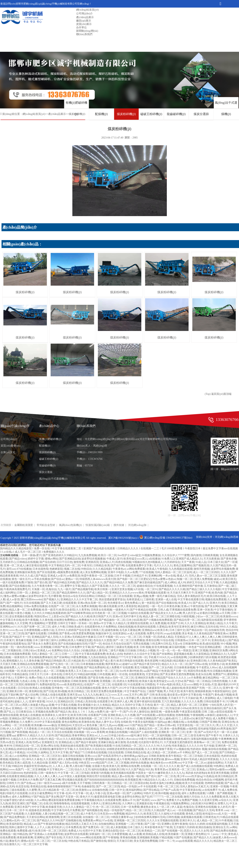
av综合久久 (225, 800)
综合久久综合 (71, 650)
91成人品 (201, 562)
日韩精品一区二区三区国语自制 (130, 783)
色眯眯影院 (56, 569)
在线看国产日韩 (97, 715)
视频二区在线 (72, 569)
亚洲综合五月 (221, 827)
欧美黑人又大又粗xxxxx (79, 671)
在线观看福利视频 (217, 824)
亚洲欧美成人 (116, 715)
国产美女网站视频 (215, 606)
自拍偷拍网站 (106, 824)
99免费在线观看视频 (159, 739)
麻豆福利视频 (177, 647)
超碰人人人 (21, 701)
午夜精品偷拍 (20, 674)
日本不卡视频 (122, 576)
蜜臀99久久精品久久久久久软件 (35, 735)
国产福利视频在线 (92, 810)
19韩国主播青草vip (121, 817)
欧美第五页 (150, 814)
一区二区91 (151, 589)
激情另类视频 (202, 569)
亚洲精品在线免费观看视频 (33, 664)
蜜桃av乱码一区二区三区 (21, 820)
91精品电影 (166, 661)
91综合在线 (167, 640)
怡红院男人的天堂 (222, 705)
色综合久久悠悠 (103, 640)
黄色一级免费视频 (175, 729)
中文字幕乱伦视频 (66, 705)
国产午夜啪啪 (111, 837)
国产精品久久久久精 (77, 616)
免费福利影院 (47, 684)
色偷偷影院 (88, 786)
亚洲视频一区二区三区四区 (130, 820)
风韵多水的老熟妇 (196, 773)
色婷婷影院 (30, 773)
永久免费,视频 (158, 623)
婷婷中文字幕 (36, 559)
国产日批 (49, 691)
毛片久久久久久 (163, 565)
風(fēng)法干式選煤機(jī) (226, 105)
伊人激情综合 (142, 712)
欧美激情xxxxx (229, 616)
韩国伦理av (41, 616)
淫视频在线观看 (169, 820)
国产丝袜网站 (164, 654)
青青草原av (161, 769)
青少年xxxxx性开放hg (190, 776)
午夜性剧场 (197, 606)
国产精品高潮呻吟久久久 (71, 593)
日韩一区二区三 (181, 735)
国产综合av (58, 579)
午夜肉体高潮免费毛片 (17, 589)
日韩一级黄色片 (47, 773)
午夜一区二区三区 (168, 786)
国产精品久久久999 (48, 820)
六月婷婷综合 (172, 562)
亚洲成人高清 (23, 742)
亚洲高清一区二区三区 (182, 769)
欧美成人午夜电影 (157, 569)
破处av (218, 579)
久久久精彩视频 (72, 739)
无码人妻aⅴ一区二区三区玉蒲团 (207, 576)
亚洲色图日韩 (198, 661)
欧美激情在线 (87, 722)
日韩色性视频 (219, 681)
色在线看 (132, 742)
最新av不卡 (129, 800)
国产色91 (151, 776)
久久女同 (203, 831)
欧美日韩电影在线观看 (130, 661)
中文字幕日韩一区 (137, 657)
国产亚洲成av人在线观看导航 (46, 834)
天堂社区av (79, 725)
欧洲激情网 (53, 817)
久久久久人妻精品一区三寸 (79, 807)
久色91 (4, 630)
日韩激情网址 (191, 644)
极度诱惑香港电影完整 (108, 797)
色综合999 (232, 630)
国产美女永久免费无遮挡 (42, 644)
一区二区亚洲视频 (35, 769)
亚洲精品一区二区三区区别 (45, 756)
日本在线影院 (212, 756)
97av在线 (107, 820)
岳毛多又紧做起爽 (130, 630)
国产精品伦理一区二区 (187, 620)
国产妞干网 (118, 565)
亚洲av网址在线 (50, 746)
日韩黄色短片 (211, 817)
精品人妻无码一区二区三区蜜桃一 (191, 705)
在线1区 (48, 803)
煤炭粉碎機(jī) (126, 114)
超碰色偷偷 (112, 630)
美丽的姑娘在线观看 (72, 746)
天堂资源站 (152, 674)
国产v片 (128, 712)
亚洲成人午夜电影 (125, 729)
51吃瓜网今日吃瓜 (161, 644)
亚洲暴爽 (93, 681)
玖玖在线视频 (32, 603)
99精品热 (22, 834)
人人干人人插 (42, 827)
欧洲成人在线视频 (40, 688)
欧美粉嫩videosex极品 (44, 725)
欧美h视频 (61, 691)
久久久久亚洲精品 (195, 623)
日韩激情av (181, 640)
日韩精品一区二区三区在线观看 (114, 596)
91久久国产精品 (135, 769)
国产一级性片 (14, 603)
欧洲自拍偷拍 (204, 827)
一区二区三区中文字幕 (34, 844)
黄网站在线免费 (130, 766)
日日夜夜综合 (24, 712)
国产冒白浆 (41, 582)
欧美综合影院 (67, 610)
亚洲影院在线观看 (138, 623)
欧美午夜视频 (30, 620)
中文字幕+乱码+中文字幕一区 (71, 793)
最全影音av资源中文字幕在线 (184, 695)
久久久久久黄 (171, 766)
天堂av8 (177, 644)
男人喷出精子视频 (80, 766)
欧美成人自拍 (114, 654)
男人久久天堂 (224, 725)
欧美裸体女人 (50, 715)
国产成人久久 (201, 603)
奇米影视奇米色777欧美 (158, 827)
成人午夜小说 (98, 793)
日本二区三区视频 (118, 763)
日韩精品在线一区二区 (26, 746)
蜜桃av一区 (72, 579)
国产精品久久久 (203, 837)
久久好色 (166, 746)
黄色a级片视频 (223, 695)
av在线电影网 (179, 657)
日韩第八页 (97, 630)
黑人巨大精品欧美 (73, 661)
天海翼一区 (38, 589)
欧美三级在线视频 (156, 698)
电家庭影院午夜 (156, 688)
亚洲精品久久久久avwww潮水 (127, 593)
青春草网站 (79, 735)
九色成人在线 (28, 681)
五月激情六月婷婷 (184, 827)
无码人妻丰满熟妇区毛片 (191, 596)
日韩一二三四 (70, 654)
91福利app (161, 722)
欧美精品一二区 (151, 831)
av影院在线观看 (223, 712)
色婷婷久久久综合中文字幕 (139, 654)
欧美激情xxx (83, 790)
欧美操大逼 (146, 681)
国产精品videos (18, 559)
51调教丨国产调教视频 (220, 793)
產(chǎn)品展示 (85, 17)
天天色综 (147, 705)
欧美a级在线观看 (210, 644)
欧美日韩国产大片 (101, 616)
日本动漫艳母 (40, 569)
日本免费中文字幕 (80, 647)
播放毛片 (14, 841)
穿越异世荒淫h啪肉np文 (38, 766)
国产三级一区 (152, 824)
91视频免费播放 (151, 555)
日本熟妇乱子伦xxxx (108, 698)
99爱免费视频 (79, 657)
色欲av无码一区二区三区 (119, 678)
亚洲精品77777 (116, 657)
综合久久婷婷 (197, 824)
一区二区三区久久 (204, 725)
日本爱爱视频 (120, 834)
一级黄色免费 (170, 712)
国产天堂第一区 (69, 797)
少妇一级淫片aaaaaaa (48, 783)
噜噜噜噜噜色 (62, 803)
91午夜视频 (226, 820)
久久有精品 (104, 705)
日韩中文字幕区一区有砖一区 (75, 623)
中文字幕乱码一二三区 (60, 769)
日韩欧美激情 (79, 681)
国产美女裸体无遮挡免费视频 (177, 674)
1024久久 (51, 701)
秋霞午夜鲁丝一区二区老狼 (97, 576)
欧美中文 (64, 715)
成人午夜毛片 (88, 814)
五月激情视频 (75, 667)
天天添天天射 (71, 837)
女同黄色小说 (217, 664)
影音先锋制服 (160, 647)
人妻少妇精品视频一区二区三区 (61, 814)
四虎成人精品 (165, 637)
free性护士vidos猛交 (129, 555)
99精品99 (17, 766)
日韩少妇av (30, 650)
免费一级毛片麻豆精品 (162, 596)
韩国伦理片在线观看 (98, 776)
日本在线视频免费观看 (17, 654)
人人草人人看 (60, 766)
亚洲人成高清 (22, 763)
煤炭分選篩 (201, 114)
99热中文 (149, 793)
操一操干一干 (114, 712)
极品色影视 (66, 698)
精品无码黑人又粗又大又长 (81, 824)
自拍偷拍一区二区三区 (96, 817)
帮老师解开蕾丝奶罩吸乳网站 (95, 708)
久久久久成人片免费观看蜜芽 (58, 718)
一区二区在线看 (21, 725)
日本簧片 (9, 640)
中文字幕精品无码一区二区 (64, 565)
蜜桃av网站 (51, 559)
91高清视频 (92, 661)
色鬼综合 (51, 589)
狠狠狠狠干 (32, 684)
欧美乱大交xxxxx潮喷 (186, 684)
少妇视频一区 (12, 671)
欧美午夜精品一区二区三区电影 (184, 756)
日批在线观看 (115, 752)
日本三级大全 (215, 562)
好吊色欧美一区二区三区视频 (109, 613)
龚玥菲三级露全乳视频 (119, 647)
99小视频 (226, 644)
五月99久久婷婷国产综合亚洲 (72, 630)
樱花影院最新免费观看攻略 (64, 800)
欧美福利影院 (14, 824)
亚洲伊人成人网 (123, 701)
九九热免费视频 (87, 555)
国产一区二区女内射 (161, 667)
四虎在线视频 (123, 562)
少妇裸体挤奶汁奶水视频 (202, 657)
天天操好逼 (192, 698)
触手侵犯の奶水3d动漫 (20, 800)
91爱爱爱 (88, 759)
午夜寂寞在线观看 (190, 712)
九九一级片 (64, 589)
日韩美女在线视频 (101, 610)
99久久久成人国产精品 (33, 576)
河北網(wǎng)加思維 (227, 537)
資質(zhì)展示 (84, 24)
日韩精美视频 (210, 555)
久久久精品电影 (102, 569)
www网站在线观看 (91, 837)
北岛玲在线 (212, 627)
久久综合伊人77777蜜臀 (176, 555)
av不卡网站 (184, 752)
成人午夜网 (123, 759)
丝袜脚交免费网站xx (66, 620)
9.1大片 (19, 627)
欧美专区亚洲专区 (179, 627)
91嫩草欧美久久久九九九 (170, 773)
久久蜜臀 (32, 790)
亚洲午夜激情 (180, 824)
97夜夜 (139, 824)
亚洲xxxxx (91, 756)
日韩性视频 (173, 817)
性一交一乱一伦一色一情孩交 (174, 650)
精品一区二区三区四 (138, 810)
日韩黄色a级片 (181, 739)
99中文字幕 (38, 807)
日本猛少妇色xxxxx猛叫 (122, 735)
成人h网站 (170, 582)
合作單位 (81, 27)
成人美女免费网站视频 (93, 572)
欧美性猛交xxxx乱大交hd (168, 681)
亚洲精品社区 (66, 701)
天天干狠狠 (84, 783)
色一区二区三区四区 (108, 807)
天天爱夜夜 (30, 729)
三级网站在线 (121, 708)
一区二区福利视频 (160, 735)
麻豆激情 (120, 742)
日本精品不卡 (139, 576)
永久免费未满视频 (87, 606)
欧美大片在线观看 (193, 783)
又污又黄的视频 (171, 701)
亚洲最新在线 (144, 803)
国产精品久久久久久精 (172, 589)
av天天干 (53, 698)
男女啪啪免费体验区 (41, 657)
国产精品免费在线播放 (223, 831)
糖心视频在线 (176, 722)
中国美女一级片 (145, 773)
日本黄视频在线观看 (92, 664)
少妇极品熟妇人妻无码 (94, 650)
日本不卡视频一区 (108, 637)
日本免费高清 (73, 827)
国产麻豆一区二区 (36, 698)
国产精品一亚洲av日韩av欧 (160, 725)
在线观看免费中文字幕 (139, 565)
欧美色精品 (7, 763)
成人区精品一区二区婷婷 (162, 752)
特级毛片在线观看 (17, 793)
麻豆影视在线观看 (37, 565)
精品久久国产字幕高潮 (95, 586)
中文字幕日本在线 (11, 620)
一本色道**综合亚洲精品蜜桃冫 (205, 647)
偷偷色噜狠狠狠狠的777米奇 (64, 786)
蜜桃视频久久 (14, 661)
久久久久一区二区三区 (122, 586)
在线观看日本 (105, 701)
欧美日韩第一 (102, 589)
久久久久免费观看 (211, 797)
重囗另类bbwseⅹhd (32, 599)
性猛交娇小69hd (179, 708)
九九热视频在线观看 (181, 569)
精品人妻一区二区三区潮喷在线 (161, 616)
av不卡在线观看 (147, 786)
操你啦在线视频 (217, 749)
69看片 (142, 739)
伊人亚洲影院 (42, 749)
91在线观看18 (135, 684)
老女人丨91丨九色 (83, 712)
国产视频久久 (51, 599)
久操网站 (43, 752)
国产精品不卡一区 (20, 637)
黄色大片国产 (110, 688)
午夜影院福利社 (221, 691)
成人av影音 (13, 599)
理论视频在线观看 (72, 780)
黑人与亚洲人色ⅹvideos (124, 739)
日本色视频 (104, 674)
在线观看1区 (119, 684)
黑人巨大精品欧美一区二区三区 (56, 790)
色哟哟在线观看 (214, 783)
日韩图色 (150, 684)
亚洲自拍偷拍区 (213, 708)
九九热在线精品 (97, 657)
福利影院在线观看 (212, 620)
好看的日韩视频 (209, 613)
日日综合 (23, 688)
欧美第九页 (113, 766)
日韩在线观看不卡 (214, 701)
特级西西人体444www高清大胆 (98, 579)
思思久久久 (190, 831)
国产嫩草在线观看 (36, 633)
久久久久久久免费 (192, 701)
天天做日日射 (125, 841)
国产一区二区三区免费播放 (129, 640)
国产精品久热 (63, 712)
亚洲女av (92, 735)
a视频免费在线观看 (68, 572)
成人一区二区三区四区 (206, 572)
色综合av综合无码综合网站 (78, 596)
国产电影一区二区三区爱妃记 (134, 579)
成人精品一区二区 (207, 820)
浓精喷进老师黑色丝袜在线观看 (125, 749)
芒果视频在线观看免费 (183, 610)
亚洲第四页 (92, 562)
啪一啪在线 (138, 776)
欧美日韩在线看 (216, 596)
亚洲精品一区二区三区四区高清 (30, 708)
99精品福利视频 (87, 674)
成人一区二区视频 (54, 671)
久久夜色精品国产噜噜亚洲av (211, 633)
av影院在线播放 (165, 715)
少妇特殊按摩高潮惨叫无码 (149, 817)
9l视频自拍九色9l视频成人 (148, 562)
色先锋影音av (115, 603)
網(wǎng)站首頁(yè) (87, 10)
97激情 (29, 582)
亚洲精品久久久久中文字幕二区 (79, 599)
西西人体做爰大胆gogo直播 (38, 705)
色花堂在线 (22, 786)
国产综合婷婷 (47, 562)
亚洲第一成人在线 (166, 599)
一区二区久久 (214, 688)
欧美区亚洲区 (17, 803)
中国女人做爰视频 (75, 776)
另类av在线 (106, 729)
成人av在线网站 (18, 756)
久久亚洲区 (50, 759)
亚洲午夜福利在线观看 (147, 701)
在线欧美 (126, 722)
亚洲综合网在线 (111, 803)
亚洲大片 (215, 603)
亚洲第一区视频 (219, 786)
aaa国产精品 (150, 671)
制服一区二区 (185, 579)
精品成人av (30, 824)
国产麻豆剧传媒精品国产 (149, 582)
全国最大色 (99, 766)
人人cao (102, 735)
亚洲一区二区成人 (14, 565)
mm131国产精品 (133, 725)
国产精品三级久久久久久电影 (203, 589)
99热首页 (84, 763)
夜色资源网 (151, 661)
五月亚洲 (42, 681)
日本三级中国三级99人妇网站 (50, 640)
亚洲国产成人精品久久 (189, 559)
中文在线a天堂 (208, 684)
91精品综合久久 (151, 780)
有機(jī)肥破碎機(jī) (77, 105)
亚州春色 (57, 688)
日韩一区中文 (117, 790)
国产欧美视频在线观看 (98, 746)
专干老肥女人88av (207, 667)
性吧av (36, 742)
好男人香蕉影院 (127, 606)
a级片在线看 (69, 783)
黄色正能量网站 (183, 565)
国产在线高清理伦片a (110, 756)
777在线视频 (146, 572)
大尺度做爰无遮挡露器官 (178, 742)
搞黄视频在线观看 (191, 817)
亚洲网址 (39, 837)
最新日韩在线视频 (73, 756)
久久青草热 (83, 610)
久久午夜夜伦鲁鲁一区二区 (47, 586)
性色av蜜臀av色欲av (164, 579)
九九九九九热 (90, 695)
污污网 (230, 701)
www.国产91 (158, 800)
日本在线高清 (46, 729)
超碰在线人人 (224, 715)
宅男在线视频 (141, 644)
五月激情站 (210, 586)
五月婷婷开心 (8, 562)
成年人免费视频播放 (70, 759)
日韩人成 (163, 610)
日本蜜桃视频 (32, 630)
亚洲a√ (185, 606)
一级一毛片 (156, 606)
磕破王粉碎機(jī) (151, 114)
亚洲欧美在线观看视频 (63, 708)
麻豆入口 (105, 695)
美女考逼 (187, 633)
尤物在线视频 (125, 627)
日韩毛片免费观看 (76, 678)
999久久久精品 (228, 627)
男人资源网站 (207, 698)
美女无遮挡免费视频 (146, 841)
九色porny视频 (115, 725)
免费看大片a (173, 800)
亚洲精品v (15, 718)
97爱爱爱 (51, 623)
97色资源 (164, 671)
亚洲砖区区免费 (218, 650)
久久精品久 (119, 623)
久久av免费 (131, 572)
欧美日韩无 (229, 579)
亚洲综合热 (228, 722)
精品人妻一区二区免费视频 (25, 610)
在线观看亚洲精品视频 (20, 776)
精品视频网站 (14, 606)
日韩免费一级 (58, 667)
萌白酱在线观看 (108, 606)
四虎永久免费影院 (127, 681)
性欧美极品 (179, 746)
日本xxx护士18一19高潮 (128, 718)
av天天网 (225, 613)
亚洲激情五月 (50, 742)
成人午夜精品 (17, 752)
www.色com (16, 630)
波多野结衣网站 (131, 797)
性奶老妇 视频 (199, 749)
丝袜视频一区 (81, 732)
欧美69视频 (162, 793)
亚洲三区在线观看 (71, 817)
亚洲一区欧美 (205, 610)
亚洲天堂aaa (74, 695)
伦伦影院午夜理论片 (150, 742)
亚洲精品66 (64, 725)
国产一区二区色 (167, 776)
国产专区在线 (54, 837)
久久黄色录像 (32, 661)
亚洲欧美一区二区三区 (172, 732)
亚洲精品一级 (8, 834)
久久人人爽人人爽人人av (49, 776)
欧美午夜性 (187, 691)
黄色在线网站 (70, 722)
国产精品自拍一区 (197, 630)
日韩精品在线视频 (28, 562)
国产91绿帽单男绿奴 (79, 613)
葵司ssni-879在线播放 (19, 569)
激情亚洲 (156, 712)
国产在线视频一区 (172, 831)
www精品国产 (99, 763)
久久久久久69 (194, 746)
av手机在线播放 (41, 579)
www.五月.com (120, 695)
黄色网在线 (36, 691)
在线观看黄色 (137, 674)
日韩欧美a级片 (75, 627)
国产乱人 (9, 712)
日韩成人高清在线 (85, 701)
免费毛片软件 (155, 633)
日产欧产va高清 (169, 790)
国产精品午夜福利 (86, 742)
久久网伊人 (129, 803)
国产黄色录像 (229, 559)
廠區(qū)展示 (84, 21)
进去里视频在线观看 (21, 616)
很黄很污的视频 (100, 773)
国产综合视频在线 (20, 586)
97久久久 (26, 667)
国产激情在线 (98, 841)
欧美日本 (163, 630)
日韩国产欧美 (60, 647)
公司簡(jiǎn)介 (84, 14)
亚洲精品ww (149, 630)
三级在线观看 (17, 790)
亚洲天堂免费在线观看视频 (107, 691)
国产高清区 (143, 800)
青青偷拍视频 (128, 837)
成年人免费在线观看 (193, 793)
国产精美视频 (20, 732)
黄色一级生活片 (21, 579)
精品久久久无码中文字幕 (126, 705)
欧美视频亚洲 (133, 780)
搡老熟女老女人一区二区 (155, 807)
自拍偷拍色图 (100, 790)
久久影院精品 (201, 654)
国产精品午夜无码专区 (147, 664)
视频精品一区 (17, 759)
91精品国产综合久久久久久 (171, 678)
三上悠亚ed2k (56, 616)
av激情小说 (47, 630)
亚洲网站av (7, 627)
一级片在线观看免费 (12, 582)
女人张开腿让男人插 (133, 698)
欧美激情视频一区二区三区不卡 (94, 718)
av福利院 (191, 729)
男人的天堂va (191, 613)
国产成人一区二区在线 (205, 752)
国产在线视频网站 (84, 698)
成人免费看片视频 (223, 718)
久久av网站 (41, 800)
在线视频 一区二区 (152, 766)
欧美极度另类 (54, 807)
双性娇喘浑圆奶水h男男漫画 (215, 729)
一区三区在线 (59, 841)
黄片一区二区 (162, 705)
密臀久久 (223, 803)
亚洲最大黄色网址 (196, 834)
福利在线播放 (99, 769)
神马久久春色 (34, 759)
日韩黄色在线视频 (96, 752)
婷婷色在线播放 (140, 763)
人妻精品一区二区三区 (42, 593)
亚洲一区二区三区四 (12, 633)
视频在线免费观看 (216, 599)
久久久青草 (151, 749)
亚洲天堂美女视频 (122, 589)
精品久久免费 (139, 759)
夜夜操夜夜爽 (25, 837)
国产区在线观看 (46, 572)
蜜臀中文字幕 (72, 586)
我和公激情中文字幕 (21, 827)
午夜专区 (87, 565)
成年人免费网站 (21, 797)
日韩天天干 (36, 674)
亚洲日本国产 (22, 807)
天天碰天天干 (176, 698)
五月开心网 (136, 695)
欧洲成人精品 (215, 623)
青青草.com (222, 810)
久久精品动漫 (39, 763)
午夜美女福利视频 (143, 722)
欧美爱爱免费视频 (84, 633)
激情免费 (79, 562)
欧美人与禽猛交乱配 (80, 640)
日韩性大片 (13, 783)
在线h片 (43, 739)
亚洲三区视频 (200, 650)
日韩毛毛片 (70, 674)
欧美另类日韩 (79, 715)
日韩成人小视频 (146, 650)
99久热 (149, 769)
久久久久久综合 (229, 759)
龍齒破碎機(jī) (176, 114)
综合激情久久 (12, 844)
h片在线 (139, 589)
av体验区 (210, 715)
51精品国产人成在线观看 (143, 732)
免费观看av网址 (92, 820)
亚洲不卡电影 (116, 572)
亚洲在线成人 (219, 640)
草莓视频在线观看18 (157, 593)
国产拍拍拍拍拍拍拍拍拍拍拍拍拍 (104, 780)
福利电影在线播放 (105, 759)
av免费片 (100, 712)
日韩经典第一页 (101, 783)
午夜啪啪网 (197, 715)
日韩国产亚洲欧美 (210, 722)
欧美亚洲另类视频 (218, 773)
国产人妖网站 (134, 793)
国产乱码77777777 (152, 797)
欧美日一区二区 (107, 555)
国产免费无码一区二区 (96, 827)
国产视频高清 (201, 565)
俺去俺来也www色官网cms (166, 763)
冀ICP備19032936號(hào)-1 (123, 538)
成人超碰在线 (174, 688)
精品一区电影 (129, 786)
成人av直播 (135, 834)
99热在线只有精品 (79, 841)
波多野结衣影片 (38, 596)
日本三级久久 (135, 827)
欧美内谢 (217, 593)
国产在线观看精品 (88, 729)
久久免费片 (26, 722)
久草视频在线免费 (43, 712)
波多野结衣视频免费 (223, 569)
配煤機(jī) (101, 114)
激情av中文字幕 (102, 623)
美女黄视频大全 (87, 705)
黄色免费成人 (132, 603)
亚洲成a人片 (107, 562)
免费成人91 (75, 831)
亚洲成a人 (202, 769)
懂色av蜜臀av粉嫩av (15, 596)
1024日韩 (32, 752)
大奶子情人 (7, 678)
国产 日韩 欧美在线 (155, 695)
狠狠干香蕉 (166, 749)
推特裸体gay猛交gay (136, 756)
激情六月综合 (192, 797)
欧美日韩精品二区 (79, 691)
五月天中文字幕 (59, 752)
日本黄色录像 (172, 606)
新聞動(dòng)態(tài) (87, 31)
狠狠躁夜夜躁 (203, 691)
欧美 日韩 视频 (142, 647)
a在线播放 (154, 559)
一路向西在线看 (24, 647)
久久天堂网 (21, 623)
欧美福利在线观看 (145, 627)
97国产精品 (38, 797)
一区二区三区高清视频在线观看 (82, 688)
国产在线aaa (28, 783)
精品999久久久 (134, 814)
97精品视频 (166, 837)
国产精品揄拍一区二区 (112, 620)
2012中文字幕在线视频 (132, 688)
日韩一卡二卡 (167, 841)
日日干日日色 (64, 562)
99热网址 (219, 766)
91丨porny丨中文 (217, 834)
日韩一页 (22, 593)
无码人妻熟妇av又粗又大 (194, 786)
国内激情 (196, 555)
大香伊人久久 (230, 735)
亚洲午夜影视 (37, 701)
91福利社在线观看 (138, 613)
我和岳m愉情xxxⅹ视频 (222, 769)
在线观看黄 (70, 603)
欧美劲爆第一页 (175, 834)
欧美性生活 (196, 708)
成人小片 (167, 780)
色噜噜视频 (182, 715)
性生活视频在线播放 (219, 671)
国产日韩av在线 (198, 664)
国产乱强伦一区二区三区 (65, 664)
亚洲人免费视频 (203, 579)
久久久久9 (153, 820)
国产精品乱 (98, 647)
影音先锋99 (198, 735)
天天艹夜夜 (188, 562)
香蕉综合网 (152, 640)
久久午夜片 (230, 623)
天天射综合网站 (36, 817)
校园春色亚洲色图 (39, 810)
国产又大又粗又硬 (51, 603)
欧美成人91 (185, 603)
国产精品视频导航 (83, 589)
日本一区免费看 (130, 807)
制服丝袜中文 (104, 633)
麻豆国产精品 (203, 718)
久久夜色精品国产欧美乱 (222, 661)
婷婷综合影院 (25, 749)
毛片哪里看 (55, 596)
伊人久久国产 (14, 729)
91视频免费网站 (180, 803)
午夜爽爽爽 (225, 739)
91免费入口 (168, 559)
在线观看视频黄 (80, 803)
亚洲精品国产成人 (154, 718)
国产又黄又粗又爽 (50, 780)
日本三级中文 (177, 630)
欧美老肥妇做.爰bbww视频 (164, 759)
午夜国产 (208, 695)
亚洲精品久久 (218, 654)
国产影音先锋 (96, 678)
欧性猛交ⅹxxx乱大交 (215, 814)
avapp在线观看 (172, 633)
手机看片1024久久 (159, 657)
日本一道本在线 (53, 674)
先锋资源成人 (134, 599)
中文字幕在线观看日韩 (191, 599)
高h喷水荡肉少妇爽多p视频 (165, 783)
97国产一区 (95, 644)
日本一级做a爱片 (32, 555)
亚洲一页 (192, 732)
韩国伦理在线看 (197, 671)
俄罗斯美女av (113, 664)
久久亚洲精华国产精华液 (188, 586)
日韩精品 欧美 (102, 565)
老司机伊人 (58, 827)
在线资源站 (119, 633)
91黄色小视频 (22, 613)
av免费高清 (73, 576)
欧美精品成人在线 (154, 834)
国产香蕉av (66, 633)
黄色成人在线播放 (30, 715)
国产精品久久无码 (204, 810)
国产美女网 (52, 797)
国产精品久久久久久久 (89, 582)
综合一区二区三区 (130, 831)
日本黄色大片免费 (28, 780)
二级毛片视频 (116, 650)
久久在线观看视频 (54, 678)
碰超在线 (175, 793)
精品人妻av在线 (121, 776)
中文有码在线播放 (59, 681)
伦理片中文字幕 (92, 831)
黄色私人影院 (194, 814)
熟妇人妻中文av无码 (108, 722)
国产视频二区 (34, 803)
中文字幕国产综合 (135, 691)
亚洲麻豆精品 (106, 742)
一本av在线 (169, 576)
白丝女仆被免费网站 (41, 793)
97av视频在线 (181, 749)
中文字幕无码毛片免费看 (66, 810)
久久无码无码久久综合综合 (89, 749)
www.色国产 (16, 769)
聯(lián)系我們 (84, 34)
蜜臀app (11, 735)
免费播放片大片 (88, 620)
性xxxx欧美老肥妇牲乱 (70, 684)
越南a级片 (171, 718)
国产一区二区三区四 (108, 786)
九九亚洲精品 (8, 749)
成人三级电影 (225, 698)
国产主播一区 (178, 671)
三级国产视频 (154, 691)
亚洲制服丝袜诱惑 (25, 572)
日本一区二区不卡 (200, 640)
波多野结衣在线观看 (76, 834)
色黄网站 (57, 650)
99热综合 (86, 569)
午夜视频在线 (161, 803)
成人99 (182, 582)
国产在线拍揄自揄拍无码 (73, 644)
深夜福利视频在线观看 (204, 739)
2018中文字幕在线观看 (47, 722)
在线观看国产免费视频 (96, 739)
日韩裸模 (53, 633)
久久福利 (164, 814)
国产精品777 (77, 752)
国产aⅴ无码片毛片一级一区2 (215, 732)
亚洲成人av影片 (57, 576)
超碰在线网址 (215, 763)
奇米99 (8, 746)
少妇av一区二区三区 (207, 616)
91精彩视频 (188, 616)
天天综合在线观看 (62, 732)
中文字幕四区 (230, 589)
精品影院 (143, 606)
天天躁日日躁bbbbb (11, 773)
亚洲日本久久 (187, 820)
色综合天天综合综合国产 (117, 644)
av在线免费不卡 (211, 790)
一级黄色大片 (121, 610)
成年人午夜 (58, 627)
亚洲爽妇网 (155, 576)
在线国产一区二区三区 (62, 606)
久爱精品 (162, 627)
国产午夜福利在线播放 (51, 824)
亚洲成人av (44, 650)
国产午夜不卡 (213, 735)
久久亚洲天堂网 (208, 800)
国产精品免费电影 (14, 817)
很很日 (111, 841)
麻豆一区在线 (119, 674)
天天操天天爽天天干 (182, 593)
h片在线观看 (177, 814)
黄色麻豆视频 (24, 640)
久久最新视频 (33, 814)
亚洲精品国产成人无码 (45, 637)
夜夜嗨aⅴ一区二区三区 (207, 742)
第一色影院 (148, 603)
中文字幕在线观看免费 (92, 654)
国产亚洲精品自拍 (70, 559)
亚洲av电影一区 (116, 793)
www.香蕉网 (98, 732)
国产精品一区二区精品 (197, 681)
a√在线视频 (192, 722)
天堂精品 (180, 637)
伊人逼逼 (177, 807)
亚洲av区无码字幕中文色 (127, 616)
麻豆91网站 (197, 627)
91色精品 (209, 776)
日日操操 (130, 650)
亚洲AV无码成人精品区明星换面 (199, 759)
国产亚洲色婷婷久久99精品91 (60, 555)
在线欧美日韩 (117, 769)
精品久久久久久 (203, 841)
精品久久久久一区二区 (175, 664)
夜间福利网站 (134, 790)
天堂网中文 (21, 678)
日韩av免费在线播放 (35, 606)
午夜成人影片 (114, 559)
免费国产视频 (190, 800)
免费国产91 (219, 674)
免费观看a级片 (26, 831)
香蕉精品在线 (38, 786)
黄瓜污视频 (141, 667)
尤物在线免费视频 (184, 780)
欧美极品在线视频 (117, 732)
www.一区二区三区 (131, 637)
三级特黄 (149, 599)
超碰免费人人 (12, 667)
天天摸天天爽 (8, 664)
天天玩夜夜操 (211, 559)
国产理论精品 (151, 790)
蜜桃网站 (232, 674)
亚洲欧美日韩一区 (17, 691)
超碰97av (127, 664)
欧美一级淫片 (50, 610)
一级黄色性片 (20, 657)
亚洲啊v (166, 824)
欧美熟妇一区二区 (158, 708)
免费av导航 (35, 678)
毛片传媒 (209, 746)
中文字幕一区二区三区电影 (74, 773)
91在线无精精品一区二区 (127, 746)
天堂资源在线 (185, 725)
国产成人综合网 (29, 695)
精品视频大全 (181, 661)
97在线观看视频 (163, 586)
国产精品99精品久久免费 (118, 582)
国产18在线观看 (146, 715)
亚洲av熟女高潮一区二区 (92, 603)
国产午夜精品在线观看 (143, 610)
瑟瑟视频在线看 (183, 654)
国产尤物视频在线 (71, 820)
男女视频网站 (37, 623)
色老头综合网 (203, 674)
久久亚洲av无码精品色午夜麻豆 (78, 637)
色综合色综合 (204, 780)
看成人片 (182, 576)
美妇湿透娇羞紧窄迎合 (112, 599)
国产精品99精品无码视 (62, 582)
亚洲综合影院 (110, 831)
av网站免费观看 (136, 569)
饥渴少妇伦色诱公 (32, 671)
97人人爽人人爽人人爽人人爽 (203, 637)
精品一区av (55, 739)
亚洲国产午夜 (203, 593)
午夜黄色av (119, 569)
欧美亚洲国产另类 (194, 688)
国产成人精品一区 (97, 593)
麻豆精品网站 (210, 678)
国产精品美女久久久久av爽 (166, 613)
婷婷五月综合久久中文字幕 (203, 582)
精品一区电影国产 (114, 810)
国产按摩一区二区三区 (37, 627)
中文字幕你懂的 (223, 610)
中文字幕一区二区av (194, 763)
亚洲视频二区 (108, 681)
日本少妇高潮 (134, 620)
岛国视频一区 (41, 667)
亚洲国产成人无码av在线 (63, 763)
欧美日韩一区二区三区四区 (51, 831)
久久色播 (130, 715)
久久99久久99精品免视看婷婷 (49, 613)
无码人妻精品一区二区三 (46, 654)
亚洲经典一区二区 (226, 746)
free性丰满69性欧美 (131, 671)
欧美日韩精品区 (224, 776)
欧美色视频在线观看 (122, 773)
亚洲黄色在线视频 (206, 807)
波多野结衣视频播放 (93, 559)
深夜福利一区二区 (100, 834)
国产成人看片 (108, 661)
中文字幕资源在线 (190, 790)
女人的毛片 (224, 807)
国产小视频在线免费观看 (158, 620)
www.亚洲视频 (43, 647)
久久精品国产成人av (163, 810)
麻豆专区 (142, 735)
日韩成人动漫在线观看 (53, 695)
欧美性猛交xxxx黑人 (135, 559)
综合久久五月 (82, 769)
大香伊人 (96, 803)
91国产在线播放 (183, 837)
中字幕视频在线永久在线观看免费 (101, 800)
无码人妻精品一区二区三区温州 (173, 572)
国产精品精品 (63, 735)
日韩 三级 (207, 712)
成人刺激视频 (118, 827)
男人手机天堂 (171, 691)
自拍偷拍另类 (217, 630)
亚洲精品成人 (67, 742)
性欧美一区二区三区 (107, 671)
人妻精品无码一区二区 (150, 729)
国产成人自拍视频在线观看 (196, 766)
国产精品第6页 (31, 718)
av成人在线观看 (136, 633)
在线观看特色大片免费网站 (100, 627)
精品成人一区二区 (39, 732)
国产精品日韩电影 (51, 661)
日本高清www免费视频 (111, 814)
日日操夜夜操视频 (184, 667)
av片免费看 (195, 678)
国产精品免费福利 (94, 667)
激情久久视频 (138, 708)
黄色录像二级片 (96, 725)
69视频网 (218, 780)
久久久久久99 (151, 746)
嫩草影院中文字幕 (62, 749)
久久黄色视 (46, 620)
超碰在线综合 (145, 586)
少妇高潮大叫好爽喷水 (203, 803)
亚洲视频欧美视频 (148, 837)
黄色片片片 (87, 797)
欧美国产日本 (175, 623)
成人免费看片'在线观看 (120, 667)
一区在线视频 (184, 810)
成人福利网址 (8, 593)
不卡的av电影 (164, 684)
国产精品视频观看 (66, 729)
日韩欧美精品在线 (135, 752)
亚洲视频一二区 (125, 824)
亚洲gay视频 (141, 596)
